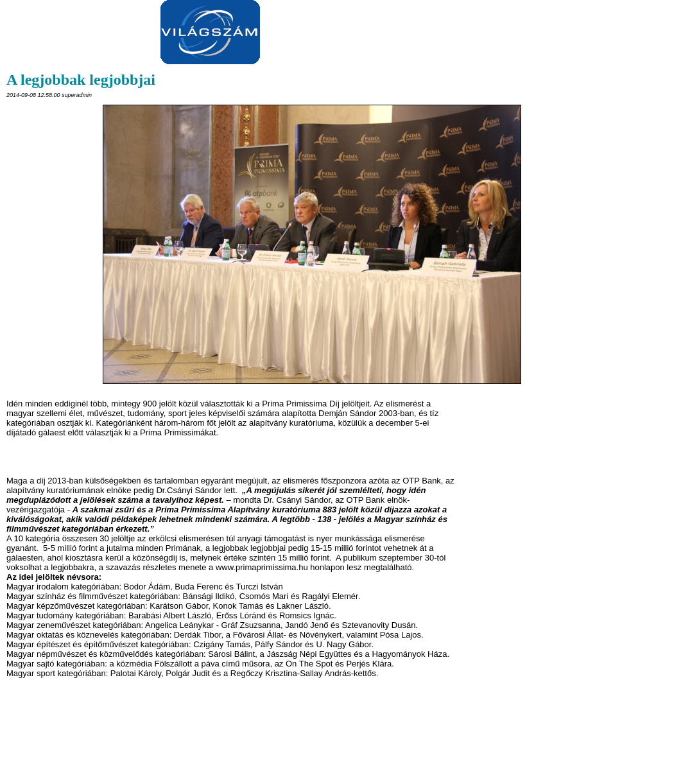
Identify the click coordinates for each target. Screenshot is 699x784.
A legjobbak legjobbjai (81, 80)
